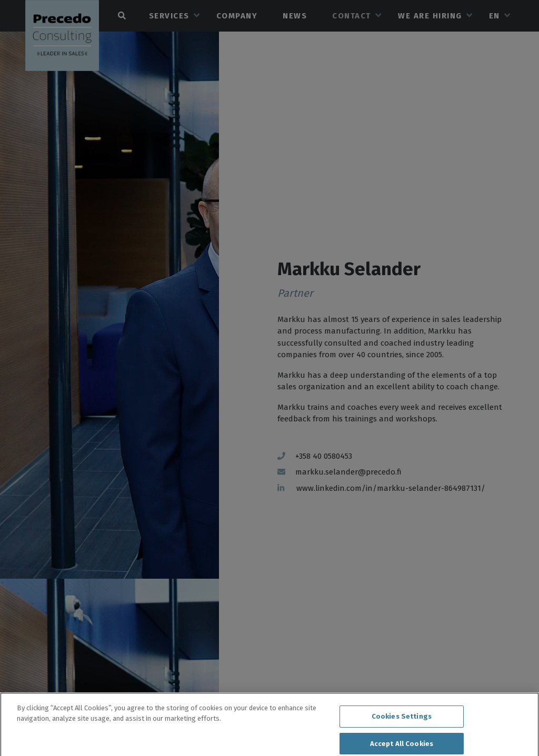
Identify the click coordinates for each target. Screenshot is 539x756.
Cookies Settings (402, 720)
